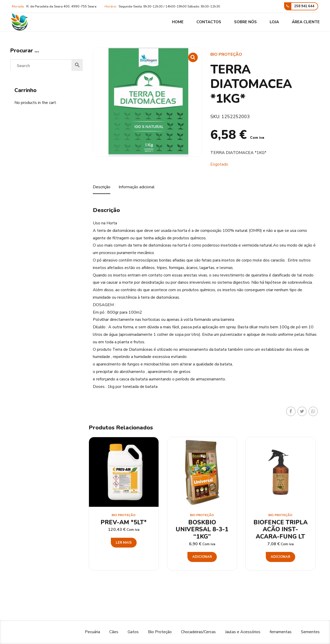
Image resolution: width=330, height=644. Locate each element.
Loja (274, 22)
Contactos (209, 22)
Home (178, 22)
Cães (114, 632)
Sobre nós (245, 22)
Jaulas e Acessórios (243, 632)
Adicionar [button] (202, 557)
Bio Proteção (226, 54)
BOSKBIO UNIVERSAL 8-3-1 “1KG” (202, 529)
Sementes (310, 632)
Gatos (133, 632)
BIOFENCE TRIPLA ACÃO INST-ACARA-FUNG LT (280, 529)
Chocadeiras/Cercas (198, 632)
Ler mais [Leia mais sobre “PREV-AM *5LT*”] (124, 543)
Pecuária (92, 632)
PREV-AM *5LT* (124, 522)
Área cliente (306, 22)
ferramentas (281, 632)
